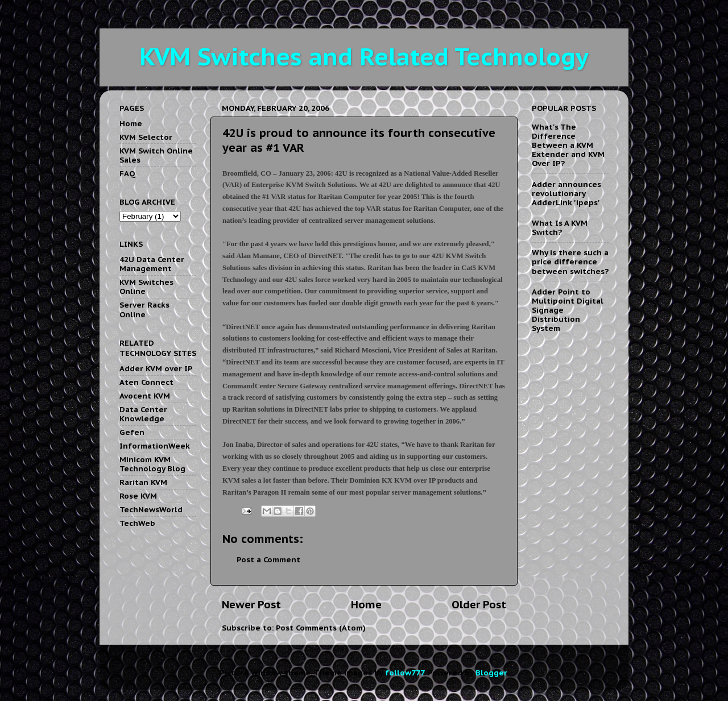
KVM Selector (146, 137)
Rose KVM (138, 496)
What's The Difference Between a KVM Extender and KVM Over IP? (568, 145)
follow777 (404, 673)
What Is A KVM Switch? (560, 227)
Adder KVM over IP (156, 368)
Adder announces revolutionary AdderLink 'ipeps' (566, 193)
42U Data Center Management (152, 264)
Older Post (479, 604)
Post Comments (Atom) (321, 628)
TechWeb (137, 523)
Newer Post (251, 604)
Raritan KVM (143, 482)
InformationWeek (155, 446)
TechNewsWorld (151, 509)
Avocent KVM (145, 396)
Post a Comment (268, 559)
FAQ (127, 173)
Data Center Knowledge (143, 414)
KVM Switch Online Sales (156, 155)
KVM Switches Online (146, 287)
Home (366, 604)
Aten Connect (146, 382)
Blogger (491, 673)
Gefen (132, 432)
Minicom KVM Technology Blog (152, 464)
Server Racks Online (144, 309)
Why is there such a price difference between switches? (570, 262)
